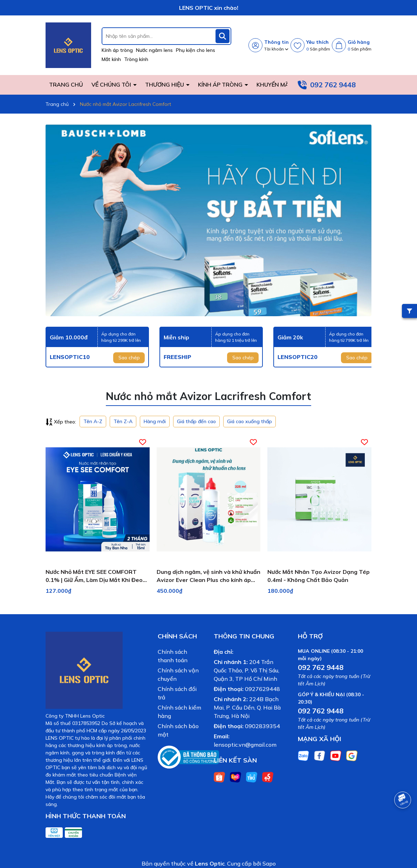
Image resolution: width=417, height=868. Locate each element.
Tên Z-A (123, 421)
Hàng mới (155, 421)
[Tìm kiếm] (223, 36)
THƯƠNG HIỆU (165, 84)
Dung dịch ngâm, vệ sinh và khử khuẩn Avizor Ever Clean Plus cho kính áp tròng (208, 576)
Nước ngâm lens (154, 50)
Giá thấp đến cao (196, 421)
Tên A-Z (93, 421)
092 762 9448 (333, 85)
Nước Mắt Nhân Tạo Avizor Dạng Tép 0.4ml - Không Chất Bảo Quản (319, 576)
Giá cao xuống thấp (249, 421)
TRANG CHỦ (66, 84)
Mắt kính (111, 59)
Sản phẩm (318, 49)
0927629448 (262, 689)
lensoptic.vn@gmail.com (245, 745)
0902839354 (262, 726)
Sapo (269, 863)
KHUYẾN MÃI (274, 84)
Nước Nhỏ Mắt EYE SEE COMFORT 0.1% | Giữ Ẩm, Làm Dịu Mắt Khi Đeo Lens (94, 576)
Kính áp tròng (117, 50)
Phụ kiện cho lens (196, 50)
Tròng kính (136, 59)
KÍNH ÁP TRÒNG (221, 84)
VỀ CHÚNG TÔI (112, 84)
